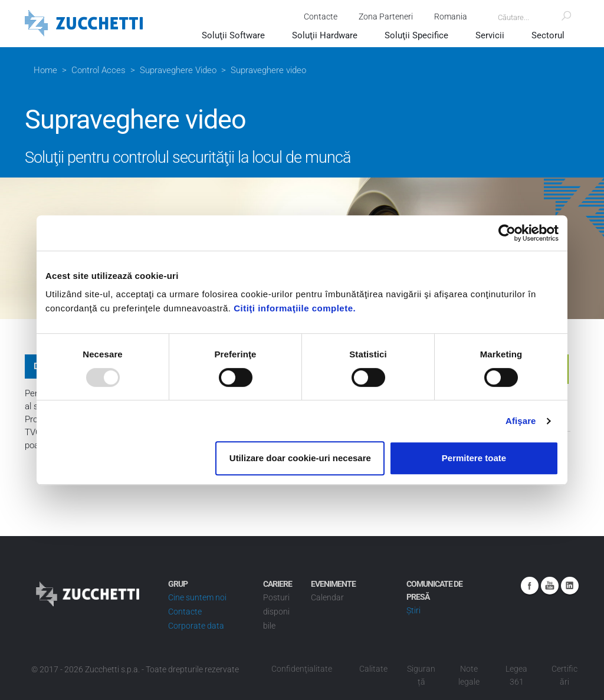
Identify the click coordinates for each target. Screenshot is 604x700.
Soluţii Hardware (325, 35)
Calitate (373, 669)
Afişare (521, 421)
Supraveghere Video (178, 70)
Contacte (321, 17)
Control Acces (99, 70)
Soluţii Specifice (416, 35)
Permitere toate (474, 458)
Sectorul (548, 35)
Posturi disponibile (276, 612)
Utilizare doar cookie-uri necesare (300, 458)
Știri (413, 610)
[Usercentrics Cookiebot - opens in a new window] (507, 233)
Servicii (490, 35)
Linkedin (570, 586)
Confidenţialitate (302, 669)
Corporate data (196, 626)
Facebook (530, 586)
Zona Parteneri (386, 17)
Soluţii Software (233, 35)
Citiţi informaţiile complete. (295, 308)
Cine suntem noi (197, 597)
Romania (451, 17)
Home (45, 70)
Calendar (327, 597)
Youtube (550, 586)
